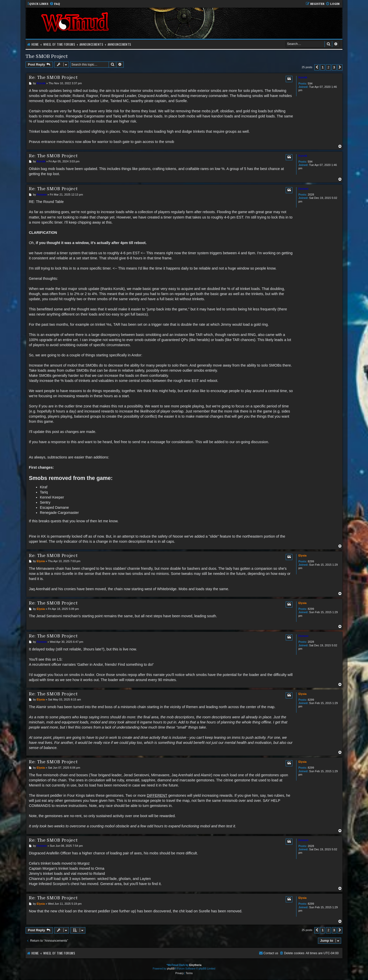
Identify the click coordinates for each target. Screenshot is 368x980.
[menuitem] (55, 4)
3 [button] (334, 67)
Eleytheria (195, 965)
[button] (317, 67)
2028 (311, 195)
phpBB (171, 969)
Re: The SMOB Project (53, 77)
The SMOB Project (47, 56)
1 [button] (323, 67)
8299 (311, 561)
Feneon (303, 189)
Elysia (303, 555)
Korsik (303, 77)
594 (310, 83)
